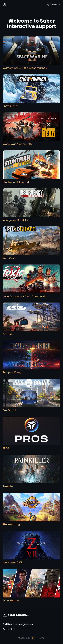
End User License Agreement (18, 624)
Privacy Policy (10, 629)
